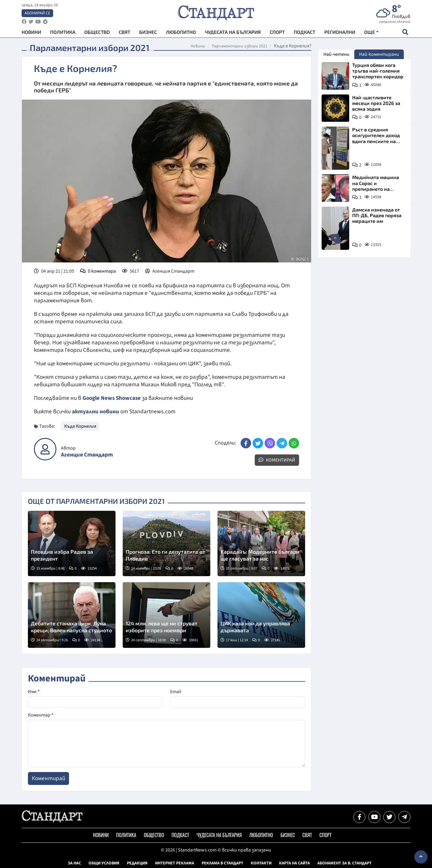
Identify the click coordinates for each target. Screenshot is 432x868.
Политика (63, 33)
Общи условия (104, 863)
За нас (74, 863)
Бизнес (148, 33)
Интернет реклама (175, 863)
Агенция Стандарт (87, 455)
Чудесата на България (233, 33)
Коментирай (277, 459)
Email (176, 691)
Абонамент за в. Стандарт (345, 863)
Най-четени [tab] (336, 54)
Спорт (277, 33)
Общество (97, 33)
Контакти (261, 863)
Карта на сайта (294, 863)
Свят (124, 33)
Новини (31, 33)
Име (34, 691)
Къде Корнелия (80, 426)
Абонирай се (37, 14)
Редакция (137, 863)
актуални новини (96, 411)
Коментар (41, 715)
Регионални (340, 33)
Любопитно (181, 33)
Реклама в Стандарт (222, 863)
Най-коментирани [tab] (379, 54)
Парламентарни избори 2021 (240, 46)
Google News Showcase (112, 398)
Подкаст (304, 33)
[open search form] (405, 33)
